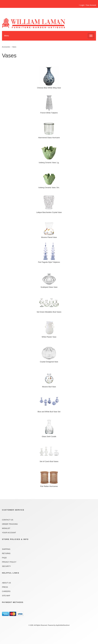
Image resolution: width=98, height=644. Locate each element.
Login (82, 5)
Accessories (6, 47)
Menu (6, 36)
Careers (6, 591)
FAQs (4, 558)
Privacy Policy (9, 562)
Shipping (6, 549)
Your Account (91, 5)
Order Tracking (10, 524)
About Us (6, 583)
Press (5, 587)
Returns (6, 553)
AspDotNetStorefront (63, 625)
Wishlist (6, 528)
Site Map (6, 596)
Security (6, 566)
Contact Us (8, 520)
